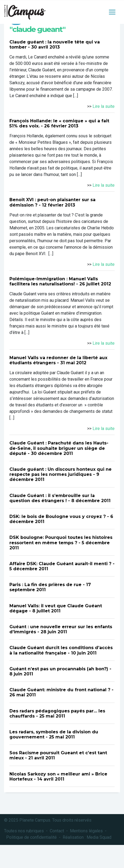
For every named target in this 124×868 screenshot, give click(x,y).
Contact (57, 831)
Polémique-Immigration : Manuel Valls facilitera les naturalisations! (54, 281)
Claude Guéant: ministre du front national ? (60, 690)
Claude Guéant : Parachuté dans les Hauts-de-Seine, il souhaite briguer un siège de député (59, 448)
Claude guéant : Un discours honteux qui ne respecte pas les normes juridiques (61, 472)
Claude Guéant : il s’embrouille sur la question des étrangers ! (52, 498)
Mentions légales (86, 831)
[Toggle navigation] (112, 12)
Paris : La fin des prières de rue (45, 585)
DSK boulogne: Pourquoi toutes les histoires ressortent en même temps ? (61, 540)
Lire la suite (104, 106)
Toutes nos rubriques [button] (24, 831)
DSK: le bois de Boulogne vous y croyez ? (58, 516)
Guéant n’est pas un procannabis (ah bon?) (59, 669)
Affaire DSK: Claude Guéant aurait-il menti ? (60, 564)
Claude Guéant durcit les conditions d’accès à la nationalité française (61, 650)
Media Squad (99, 837)
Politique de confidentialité (31, 837)
